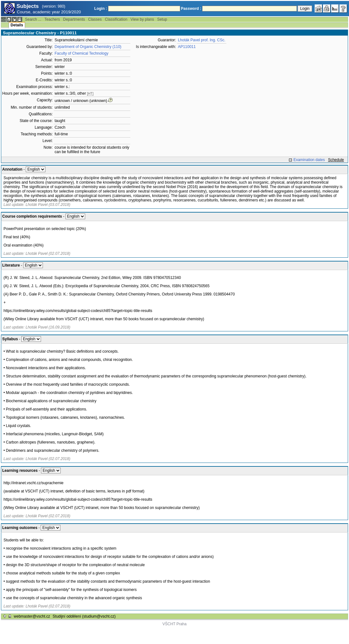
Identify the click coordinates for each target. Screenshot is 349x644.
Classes (95, 19)
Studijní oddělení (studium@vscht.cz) (84, 616)
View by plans (142, 19)
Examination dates (309, 160)
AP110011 (187, 47)
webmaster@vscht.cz (32, 616)
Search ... (33, 19)
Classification (116, 19)
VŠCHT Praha (174, 624)
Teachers (52, 19)
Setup (162, 19)
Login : (101, 9)
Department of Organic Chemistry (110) (88, 47)
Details (17, 25)
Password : (191, 9)
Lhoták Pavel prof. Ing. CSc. (202, 40)
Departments (74, 19)
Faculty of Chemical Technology (82, 53)
